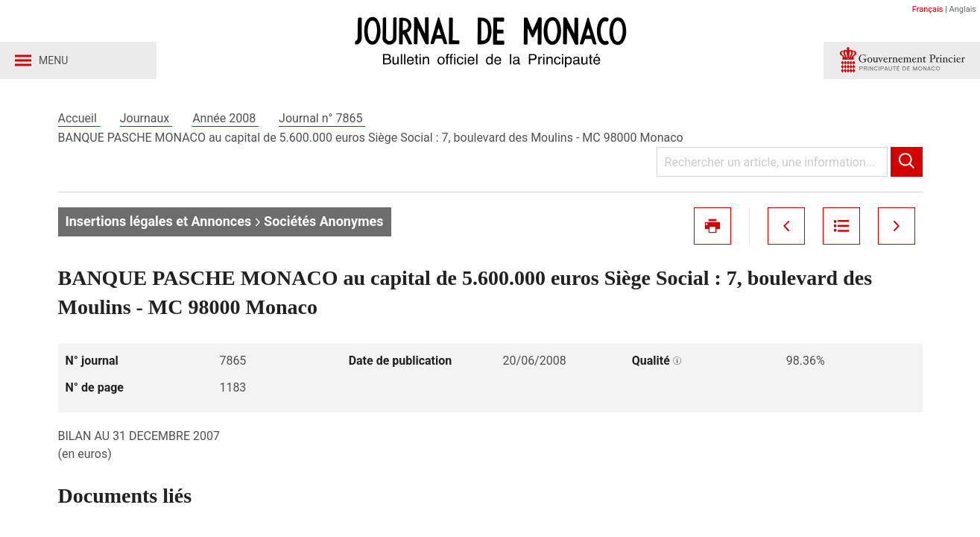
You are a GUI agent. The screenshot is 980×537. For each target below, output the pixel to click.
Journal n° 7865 (322, 118)
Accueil (79, 118)
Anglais (963, 9)
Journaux (146, 118)
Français (928, 9)
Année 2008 (225, 118)
